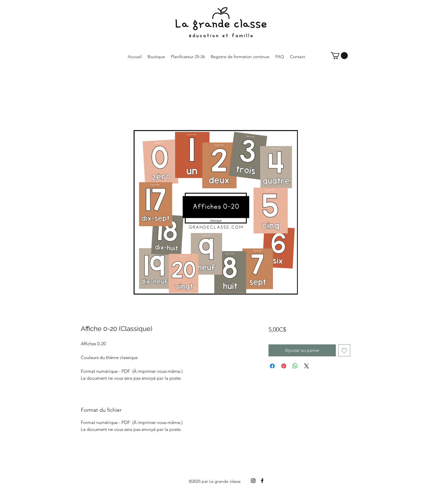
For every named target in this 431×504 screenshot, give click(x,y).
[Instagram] (253, 481)
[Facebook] (262, 481)
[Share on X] (306, 366)
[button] (339, 56)
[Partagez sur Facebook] (272, 366)
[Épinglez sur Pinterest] (284, 366)
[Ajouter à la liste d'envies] (344, 351)
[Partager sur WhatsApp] (295, 366)
